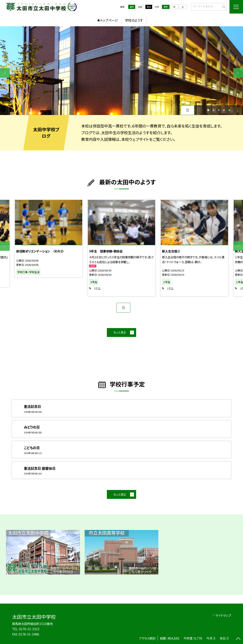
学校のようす (134, 20)
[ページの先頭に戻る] (238, 639)
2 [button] (213, 110)
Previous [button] (5, 73)
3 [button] (219, 110)
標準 (166, 7)
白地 (140, 7)
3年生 (97, 288)
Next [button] (238, 73)
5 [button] (229, 110)
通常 (132, 7)
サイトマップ (223, 615)
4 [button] (224, 110)
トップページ (109, 20)
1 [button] (208, 110)
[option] (121, 71)
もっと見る (120, 332)
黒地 (149, 7)
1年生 (170, 288)
